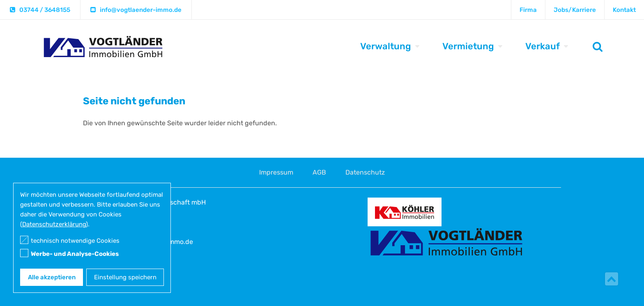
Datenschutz (365, 172)
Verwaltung (386, 46)
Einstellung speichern (125, 277)
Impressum (276, 172)
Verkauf (543, 46)
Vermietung (468, 46)
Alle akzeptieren (52, 277)
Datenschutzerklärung (54, 224)
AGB (319, 172)
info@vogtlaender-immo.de (141, 10)
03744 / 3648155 (45, 10)
